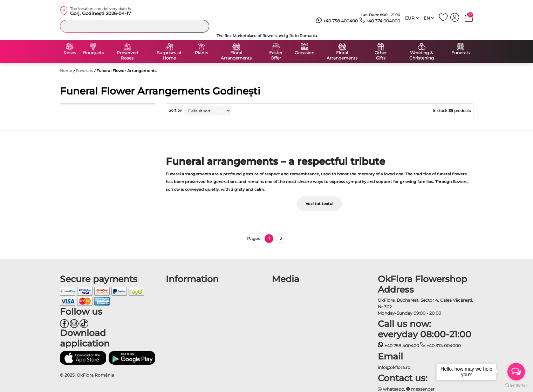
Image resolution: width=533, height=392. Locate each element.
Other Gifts (381, 55)
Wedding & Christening (422, 55)
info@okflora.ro (394, 367)
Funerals (460, 53)
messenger (421, 389)
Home (66, 71)
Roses (70, 53)
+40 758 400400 (337, 21)
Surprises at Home (169, 55)
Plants (201, 53)
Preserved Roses (127, 55)
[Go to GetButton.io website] (516, 385)
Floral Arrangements (236, 55)
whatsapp (391, 389)
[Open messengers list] (516, 372)
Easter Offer (276, 55)
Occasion (305, 53)
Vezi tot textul (319, 204)
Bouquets (93, 53)
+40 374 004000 (380, 21)
